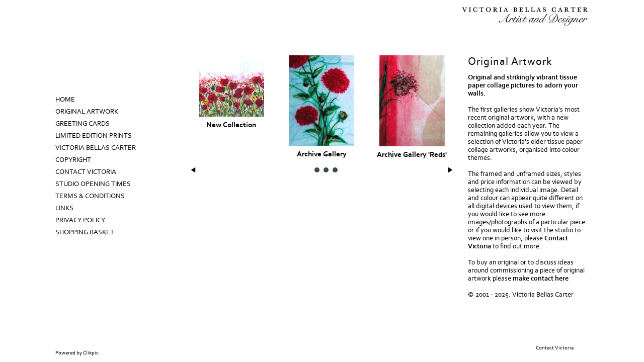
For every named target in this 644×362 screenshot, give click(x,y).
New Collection (231, 125)
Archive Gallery (322, 154)
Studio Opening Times (93, 184)
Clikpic (91, 353)
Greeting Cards (83, 124)
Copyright (73, 160)
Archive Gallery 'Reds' (412, 155)
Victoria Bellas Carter (96, 148)
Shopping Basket (85, 232)
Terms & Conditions (90, 196)
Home (65, 100)
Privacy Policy (80, 220)
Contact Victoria (86, 172)
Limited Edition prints (94, 136)
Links (64, 208)
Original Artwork (87, 112)
